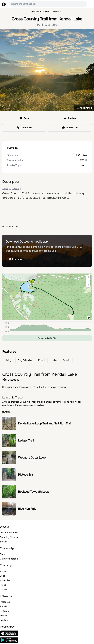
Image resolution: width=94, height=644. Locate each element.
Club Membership (9, 559)
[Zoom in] (88, 277)
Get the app (15, 259)
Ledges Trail (26, 441)
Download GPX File (47, 338)
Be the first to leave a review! (51, 387)
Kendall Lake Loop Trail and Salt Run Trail (45, 424)
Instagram (5, 602)
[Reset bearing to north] (88, 285)
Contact (4, 589)
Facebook (5, 606)
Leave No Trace (28, 402)
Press (3, 585)
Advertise (5, 580)
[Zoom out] (88, 281)
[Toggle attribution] (89, 318)
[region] (47, 297)
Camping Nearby (9, 537)
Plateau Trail (26, 475)
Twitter (4, 616)
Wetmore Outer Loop (32, 458)
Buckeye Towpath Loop (34, 492)
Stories (4, 542)
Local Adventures (9, 533)
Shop (3, 554)
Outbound (16, 189)
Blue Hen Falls (27, 509)
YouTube (5, 620)
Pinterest (5, 611)
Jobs (3, 576)
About (3, 571)
